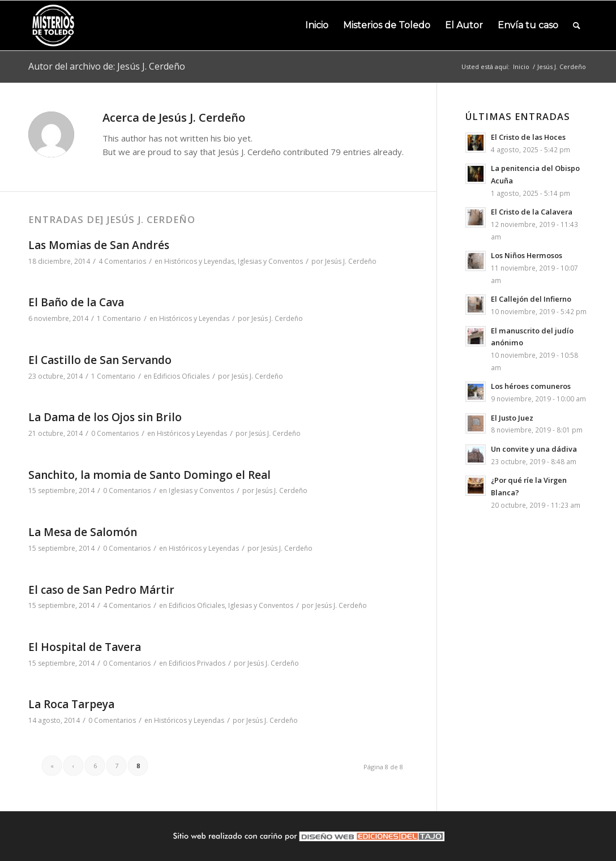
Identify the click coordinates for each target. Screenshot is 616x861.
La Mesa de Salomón (83, 532)
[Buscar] (577, 25)
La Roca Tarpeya (71, 704)
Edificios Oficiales (181, 376)
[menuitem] (317, 25)
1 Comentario (119, 318)
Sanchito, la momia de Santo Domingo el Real (149, 475)
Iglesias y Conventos (270, 261)
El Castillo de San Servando (100, 360)
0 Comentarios (115, 433)
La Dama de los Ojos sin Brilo (105, 417)
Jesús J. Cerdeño (351, 261)
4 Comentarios (122, 261)
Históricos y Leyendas (199, 261)
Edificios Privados (197, 663)
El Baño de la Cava (76, 302)
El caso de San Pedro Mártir (101, 590)
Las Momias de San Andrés (99, 245)
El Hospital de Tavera (85, 647)
